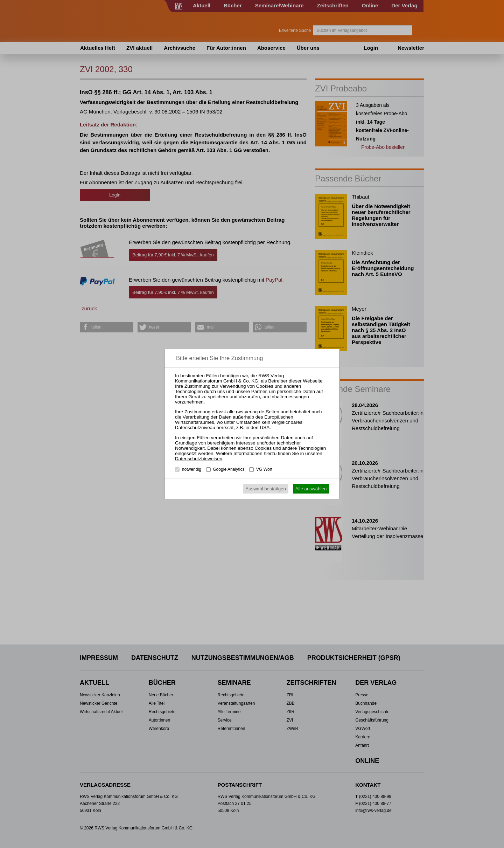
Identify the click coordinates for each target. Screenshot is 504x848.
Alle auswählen (311, 489)
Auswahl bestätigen (266, 489)
